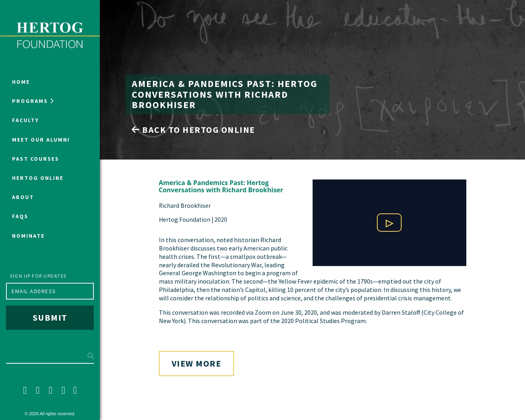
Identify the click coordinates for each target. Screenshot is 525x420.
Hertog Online (38, 178)
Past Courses (36, 159)
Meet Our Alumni (41, 140)
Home (21, 82)
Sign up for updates (38, 276)
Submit (50, 317)
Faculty (26, 120)
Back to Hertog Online (193, 130)
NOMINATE (28, 236)
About (23, 197)
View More (197, 363)
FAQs (20, 216)
